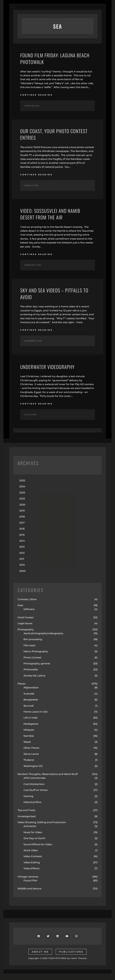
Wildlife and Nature (29, 895)
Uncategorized (27, 823)
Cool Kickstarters (34, 791)
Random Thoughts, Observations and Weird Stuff (48, 781)
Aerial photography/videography (43, 640)
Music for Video (33, 839)
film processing (33, 646)
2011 (22, 565)
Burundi (29, 712)
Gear (20, 612)
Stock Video (31, 857)
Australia (29, 700)
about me (40, 958)
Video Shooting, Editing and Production (42, 829)
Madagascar (31, 730)
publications (71, 958)
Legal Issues (25, 630)
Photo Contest (32, 664)
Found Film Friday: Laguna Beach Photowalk (51, 59)
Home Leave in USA (36, 718)
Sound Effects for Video (38, 851)
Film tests (29, 652)
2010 (22, 571)
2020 (22, 511)
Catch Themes (79, 965)
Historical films (32, 809)
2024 (22, 493)
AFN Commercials (35, 784)
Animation (30, 833)
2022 (22, 505)
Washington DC (33, 772)
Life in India (31, 724)
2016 (22, 535)
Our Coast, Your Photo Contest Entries (48, 137)
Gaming (28, 803)
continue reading (36, 96)
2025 (22, 487)
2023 (22, 499)
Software (29, 616)
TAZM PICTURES (57, 965)
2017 (22, 529)
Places (21, 690)
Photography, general (37, 670)
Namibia (29, 742)
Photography (26, 636)
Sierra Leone (31, 760)
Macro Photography (36, 658)
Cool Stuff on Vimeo (36, 796)
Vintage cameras (28, 883)
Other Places (31, 754)
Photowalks (31, 676)
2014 (22, 547)
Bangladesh (31, 706)
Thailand (29, 766)
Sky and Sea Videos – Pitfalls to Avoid (55, 299)
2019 (22, 517)
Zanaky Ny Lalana (34, 682)
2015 (22, 541)
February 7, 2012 (33, 270)
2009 (22, 577)
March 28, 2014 (32, 107)
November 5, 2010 (33, 347)
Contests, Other (27, 606)
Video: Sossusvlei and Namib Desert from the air (54, 218)
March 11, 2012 (31, 189)
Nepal (27, 748)
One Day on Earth (34, 845)
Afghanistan (31, 694)
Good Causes (25, 624)
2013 (22, 553)
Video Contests (33, 863)
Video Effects (32, 875)
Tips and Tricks (26, 817)
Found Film (30, 887)
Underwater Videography (51, 373)
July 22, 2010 (30, 421)
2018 (22, 523)
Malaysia (29, 736)
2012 (22, 559)
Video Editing (32, 869)
